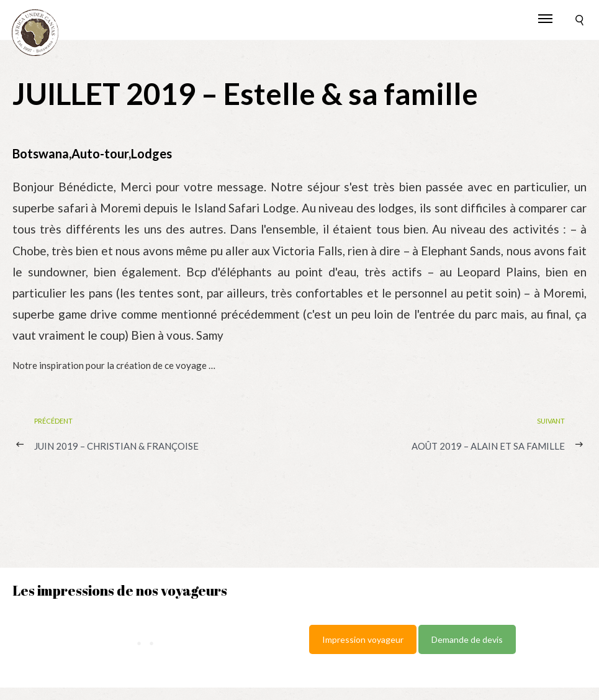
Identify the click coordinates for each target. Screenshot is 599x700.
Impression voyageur (363, 639)
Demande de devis (467, 639)
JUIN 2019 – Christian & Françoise (116, 446)
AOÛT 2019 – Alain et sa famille (488, 446)
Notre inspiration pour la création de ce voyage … (114, 365)
